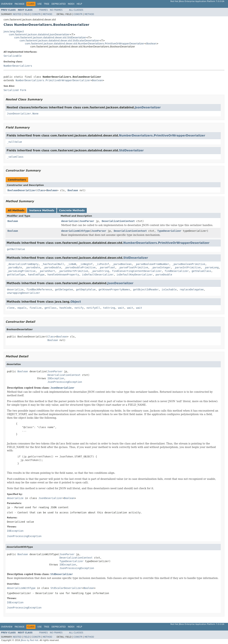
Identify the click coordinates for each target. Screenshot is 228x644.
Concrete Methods (72, 210)
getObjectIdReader (146, 289)
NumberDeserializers (18, 66)
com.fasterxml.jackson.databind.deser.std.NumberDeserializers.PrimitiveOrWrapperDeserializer (85, 44)
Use (40, 4)
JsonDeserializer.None (23, 114)
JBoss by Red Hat (29, 640)
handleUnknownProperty (63, 275)
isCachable (169, 289)
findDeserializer (177, 271)
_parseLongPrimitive (21, 271)
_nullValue (14, 142)
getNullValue (16, 249)
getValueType (16, 275)
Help (79, 4)
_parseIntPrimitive (187, 267)
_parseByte (14, 267)
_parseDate (32, 267)
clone (11, 308)
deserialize (70, 221)
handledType (36, 275)
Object (76, 302)
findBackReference (39, 289)
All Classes (76, 10)
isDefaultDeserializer (98, 275)
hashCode (65, 308)
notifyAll (93, 308)
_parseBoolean (122, 264)
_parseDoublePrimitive (80, 267)
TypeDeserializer (169, 231)
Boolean (151, 44)
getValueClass (201, 271)
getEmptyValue (86, 289)
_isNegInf (86, 264)
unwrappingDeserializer (23, 293)
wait (121, 308)
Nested (17, 14)
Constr (36, 14)
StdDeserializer (131, 150)
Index (71, 4)
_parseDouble (52, 267)
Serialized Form (15, 90)
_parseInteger (161, 267)
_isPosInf (102, 264)
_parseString (100, 271)
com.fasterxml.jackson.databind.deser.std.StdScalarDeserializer (59, 41)
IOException (56, 378)
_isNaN (72, 264)
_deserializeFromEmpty (23, 264)
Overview (7, 4)
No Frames (56, 10)
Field (27, 14)
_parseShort (47, 271)
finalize (35, 308)
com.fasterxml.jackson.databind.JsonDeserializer (39, 34)
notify (79, 308)
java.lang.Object (14, 31)
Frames (44, 10)
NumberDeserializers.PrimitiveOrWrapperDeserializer (53, 80)
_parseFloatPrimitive (133, 267)
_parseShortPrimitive (73, 271)
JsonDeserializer (148, 107)
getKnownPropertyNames (114, 289)
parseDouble (164, 275)
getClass (50, 308)
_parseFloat (107, 267)
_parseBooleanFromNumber (152, 264)
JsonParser (87, 221)
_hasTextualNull (53, 264)
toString (109, 308)
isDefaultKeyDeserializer (134, 275)
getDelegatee (64, 289)
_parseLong (211, 267)
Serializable (13, 56)
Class (41, 190)
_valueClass (15, 157)
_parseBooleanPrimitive (189, 264)
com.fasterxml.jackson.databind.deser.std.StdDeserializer (50, 37)
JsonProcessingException (65, 382)
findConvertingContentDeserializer (137, 271)
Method (47, 14)
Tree (47, 4)
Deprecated (59, 4)
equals (22, 308)
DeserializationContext (118, 221)
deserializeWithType (76, 231)
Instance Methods (42, 210)
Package (20, 4)
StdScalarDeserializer (66, 588)
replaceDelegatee (192, 289)
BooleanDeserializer (22, 190)
